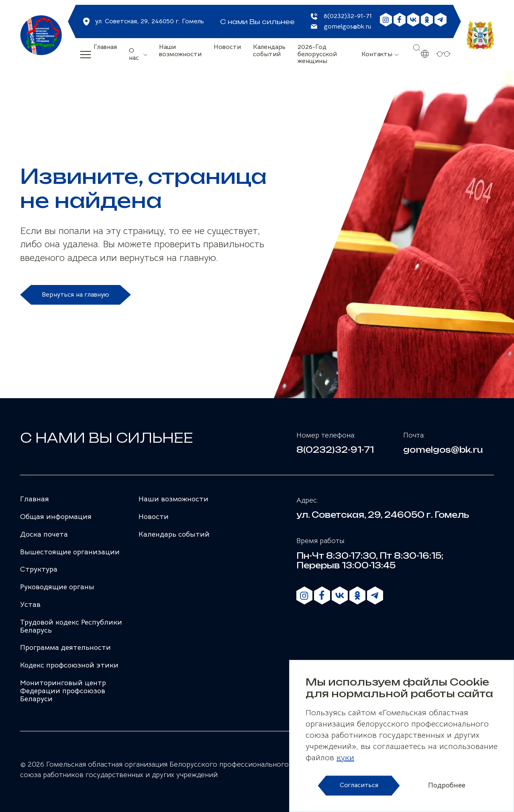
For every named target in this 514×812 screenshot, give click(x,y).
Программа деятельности (65, 647)
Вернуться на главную (75, 295)
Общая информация (56, 517)
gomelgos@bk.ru (347, 27)
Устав (30, 604)
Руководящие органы (57, 587)
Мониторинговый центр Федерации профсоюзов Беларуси (63, 691)
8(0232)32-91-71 (348, 16)
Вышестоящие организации (70, 552)
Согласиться (359, 785)
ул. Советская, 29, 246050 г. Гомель (150, 21)
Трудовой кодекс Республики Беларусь (71, 626)
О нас (134, 54)
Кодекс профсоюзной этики (69, 665)
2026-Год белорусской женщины (317, 54)
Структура (39, 569)
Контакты (377, 54)
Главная (105, 47)
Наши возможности (180, 51)
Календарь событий (269, 51)
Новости (227, 47)
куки (345, 758)
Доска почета (44, 534)
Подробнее (447, 786)
